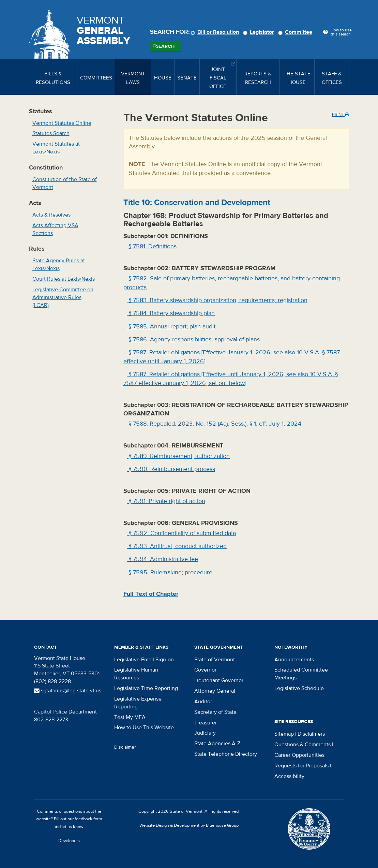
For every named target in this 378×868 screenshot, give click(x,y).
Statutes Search (51, 133)
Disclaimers (311, 734)
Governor (205, 670)
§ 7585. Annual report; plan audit (171, 327)
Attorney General (215, 691)
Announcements (294, 660)
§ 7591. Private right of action (166, 501)
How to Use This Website (144, 727)
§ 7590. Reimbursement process (171, 469)
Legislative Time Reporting (146, 688)
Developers (69, 841)
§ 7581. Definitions (152, 246)
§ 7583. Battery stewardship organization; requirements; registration (217, 300)
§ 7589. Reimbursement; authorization (178, 456)
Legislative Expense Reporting (138, 703)
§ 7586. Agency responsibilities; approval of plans (193, 340)
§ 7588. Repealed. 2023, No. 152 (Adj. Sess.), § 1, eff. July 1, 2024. (215, 424)
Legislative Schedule (299, 688)
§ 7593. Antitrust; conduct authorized (177, 546)
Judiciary (205, 733)
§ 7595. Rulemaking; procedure (170, 572)
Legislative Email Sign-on (144, 660)
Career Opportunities (299, 755)
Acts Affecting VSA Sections (55, 229)
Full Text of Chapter (151, 594)
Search (165, 46)
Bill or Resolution (216, 32)
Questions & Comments (303, 745)
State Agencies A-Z (217, 744)
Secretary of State (215, 712)
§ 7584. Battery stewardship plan (171, 313)
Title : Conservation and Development (197, 202)
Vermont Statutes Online (62, 123)
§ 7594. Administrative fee (162, 559)
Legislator (260, 32)
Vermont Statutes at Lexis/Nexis (56, 148)
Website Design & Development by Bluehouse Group (189, 825)
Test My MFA (130, 717)
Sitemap (284, 734)
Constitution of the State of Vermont (65, 183)
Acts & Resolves (51, 215)
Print (341, 115)
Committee (296, 32)
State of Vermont (215, 660)
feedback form (88, 819)
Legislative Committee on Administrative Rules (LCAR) (63, 297)
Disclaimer (125, 747)
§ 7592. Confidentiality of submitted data (181, 533)
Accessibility (289, 776)
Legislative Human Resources (136, 674)
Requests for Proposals (301, 766)
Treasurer (206, 723)
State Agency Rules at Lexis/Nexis (59, 264)
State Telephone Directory (226, 754)
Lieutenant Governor (219, 680)
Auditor (203, 702)
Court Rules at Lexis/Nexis (64, 279)
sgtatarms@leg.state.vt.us (68, 691)
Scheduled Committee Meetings (301, 674)
